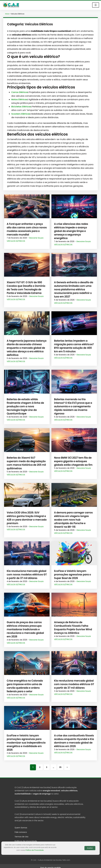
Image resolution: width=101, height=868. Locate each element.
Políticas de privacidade (26, 838)
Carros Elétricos (20, 92)
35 (60, 764)
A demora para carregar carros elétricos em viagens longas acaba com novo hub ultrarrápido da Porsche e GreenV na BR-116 (74, 516)
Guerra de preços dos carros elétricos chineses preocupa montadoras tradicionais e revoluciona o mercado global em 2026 (25, 626)
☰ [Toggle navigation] (96, 5)
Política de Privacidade (35, 850)
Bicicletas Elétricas (21, 107)
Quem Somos (21, 824)
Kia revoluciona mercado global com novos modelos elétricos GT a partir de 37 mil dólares (26, 571)
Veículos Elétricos (16, 241)
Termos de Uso (21, 833)
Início (7, 14)
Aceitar (90, 848)
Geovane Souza (36, 238)
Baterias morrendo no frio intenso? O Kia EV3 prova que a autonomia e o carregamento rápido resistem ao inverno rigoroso (73, 403)
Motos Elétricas (19, 99)
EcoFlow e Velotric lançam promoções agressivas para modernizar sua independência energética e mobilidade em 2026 (26, 739)
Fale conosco (21, 829)
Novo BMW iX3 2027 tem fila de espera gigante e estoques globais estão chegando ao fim (73, 458)
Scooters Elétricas (21, 114)
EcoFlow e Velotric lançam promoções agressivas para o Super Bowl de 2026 (72, 571)
